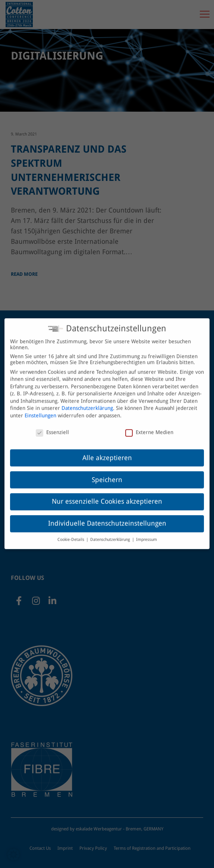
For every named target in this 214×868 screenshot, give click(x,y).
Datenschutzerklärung (87, 402)
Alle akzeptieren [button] (107, 451)
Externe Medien (149, 426)
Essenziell (52, 426)
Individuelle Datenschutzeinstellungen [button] (107, 517)
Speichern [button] (107, 473)
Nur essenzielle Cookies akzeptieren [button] (107, 495)
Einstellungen (40, 409)
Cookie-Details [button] (71, 533)
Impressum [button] (147, 533)
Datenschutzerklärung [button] (111, 533)
